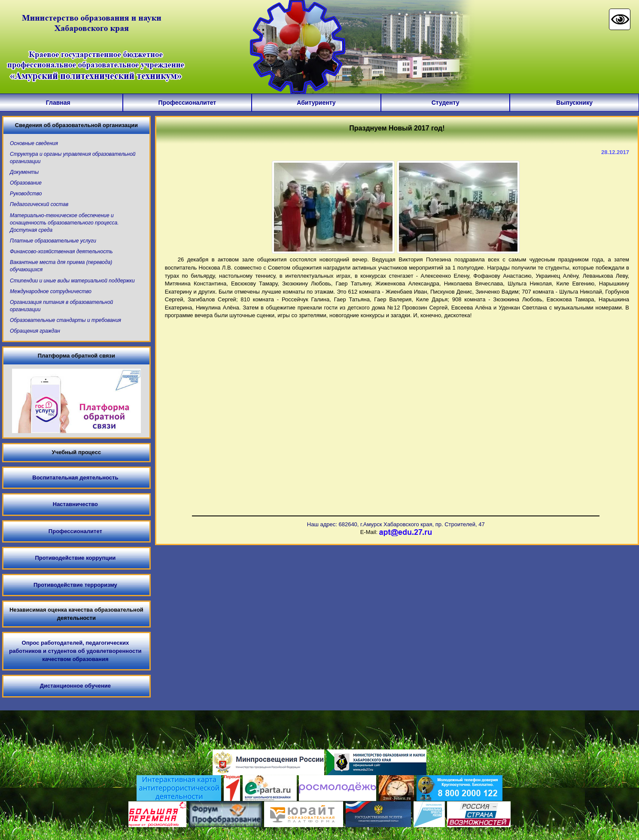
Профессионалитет (187, 103)
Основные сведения (34, 143)
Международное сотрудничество (51, 291)
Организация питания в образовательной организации (61, 306)
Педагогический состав (39, 204)
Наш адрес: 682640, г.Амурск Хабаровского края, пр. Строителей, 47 (396, 524)
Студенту (446, 103)
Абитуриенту (316, 103)
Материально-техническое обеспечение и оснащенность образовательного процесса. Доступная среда (64, 223)
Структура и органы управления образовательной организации (73, 158)
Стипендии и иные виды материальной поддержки (72, 281)
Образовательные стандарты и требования (65, 320)
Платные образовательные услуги (53, 241)
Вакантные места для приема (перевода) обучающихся (61, 266)
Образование (26, 183)
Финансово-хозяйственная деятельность (61, 252)
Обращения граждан (35, 331)
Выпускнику (574, 103)
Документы (24, 172)
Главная (58, 103)
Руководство (26, 194)
